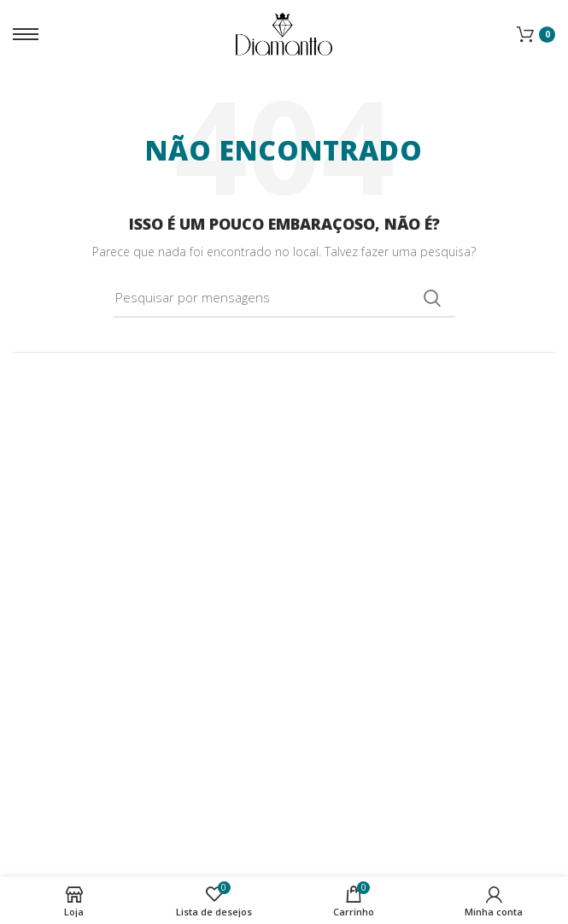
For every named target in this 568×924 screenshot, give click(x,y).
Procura (432, 298)
